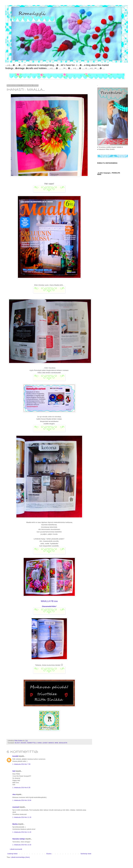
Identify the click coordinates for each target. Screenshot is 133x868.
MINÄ (56, 743)
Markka (15, 824)
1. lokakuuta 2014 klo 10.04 (22, 800)
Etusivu (49, 854)
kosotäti (15, 756)
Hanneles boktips (19, 839)
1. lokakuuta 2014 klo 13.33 (22, 845)
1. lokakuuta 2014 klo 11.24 (22, 832)
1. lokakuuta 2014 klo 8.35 (21, 788)
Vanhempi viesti (86, 854)
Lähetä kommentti (16, 849)
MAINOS (51, 743)
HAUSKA (23, 743)
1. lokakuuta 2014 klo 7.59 (21, 764)
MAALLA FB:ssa (49, 601)
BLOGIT (17, 743)
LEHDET (45, 743)
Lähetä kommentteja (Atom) (20, 857)
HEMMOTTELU (32, 743)
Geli (14, 771)
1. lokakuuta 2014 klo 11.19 (22, 817)
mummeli (16, 807)
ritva (14, 794)
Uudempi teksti (12, 854)
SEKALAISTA (63, 743)
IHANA (39, 743)
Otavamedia (47, 606)
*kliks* (54, 606)
